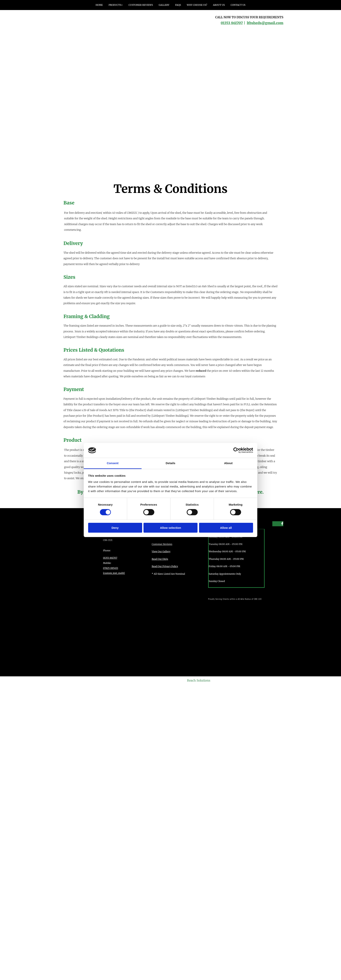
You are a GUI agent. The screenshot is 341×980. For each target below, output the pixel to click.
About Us (219, 5)
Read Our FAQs (160, 559)
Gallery (164, 5)
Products (115, 5)
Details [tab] (170, 463)
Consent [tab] (113, 463)
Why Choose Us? (197, 5)
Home (99, 5)
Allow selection (170, 528)
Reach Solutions (199, 680)
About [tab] (228, 463)
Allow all (226, 528)
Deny (115, 528)
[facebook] (282, 524)
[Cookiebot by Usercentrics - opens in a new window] (236, 450)
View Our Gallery (161, 551)
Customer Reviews (141, 5)
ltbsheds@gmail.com (265, 23)
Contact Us (238, 5)
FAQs (178, 5)
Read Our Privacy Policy (165, 566)
